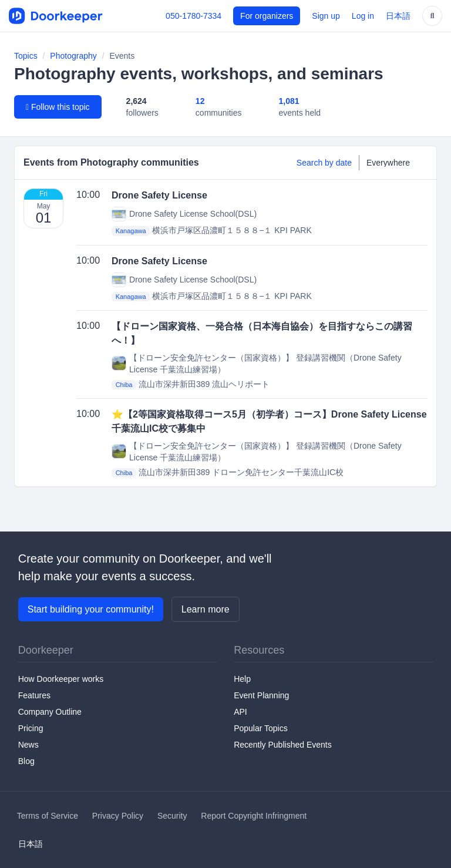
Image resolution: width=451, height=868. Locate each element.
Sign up (326, 16)
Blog (26, 761)
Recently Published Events (283, 745)
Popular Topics (261, 728)
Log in (363, 16)
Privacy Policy (118, 816)
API (240, 712)
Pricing (31, 728)
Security (172, 816)
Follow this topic (58, 107)
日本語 (398, 16)
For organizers (267, 16)
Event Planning (261, 695)
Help (242, 679)
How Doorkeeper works (61, 679)
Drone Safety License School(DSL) (184, 214)
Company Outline (50, 712)
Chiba (124, 385)
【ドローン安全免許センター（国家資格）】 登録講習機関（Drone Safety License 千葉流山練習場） (257, 364)
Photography (73, 56)
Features (34, 695)
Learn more (206, 609)
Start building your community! (91, 609)
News (28, 745)
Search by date (324, 163)
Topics (26, 56)
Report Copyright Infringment (254, 816)
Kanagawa (131, 231)
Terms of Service (48, 816)
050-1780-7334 (193, 16)
